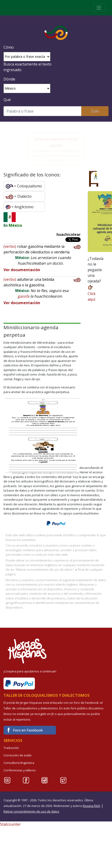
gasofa (23, 296)
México (15, 225)
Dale (95, 111)
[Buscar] (42, 111)
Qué (7, 100)
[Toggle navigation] (99, 8)
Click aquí (92, 293)
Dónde (9, 79)
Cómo (9, 47)
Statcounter (10, 824)
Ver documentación (22, 270)
